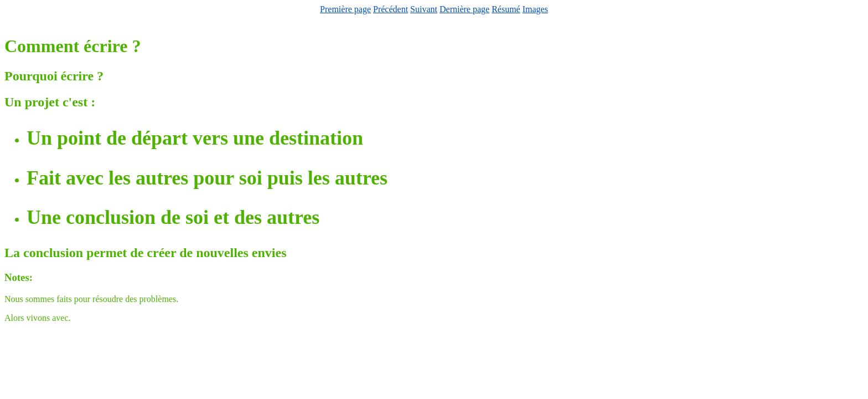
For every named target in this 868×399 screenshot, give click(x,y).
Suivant (424, 9)
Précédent (391, 9)
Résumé (506, 9)
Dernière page (464, 9)
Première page (345, 9)
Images (535, 9)
